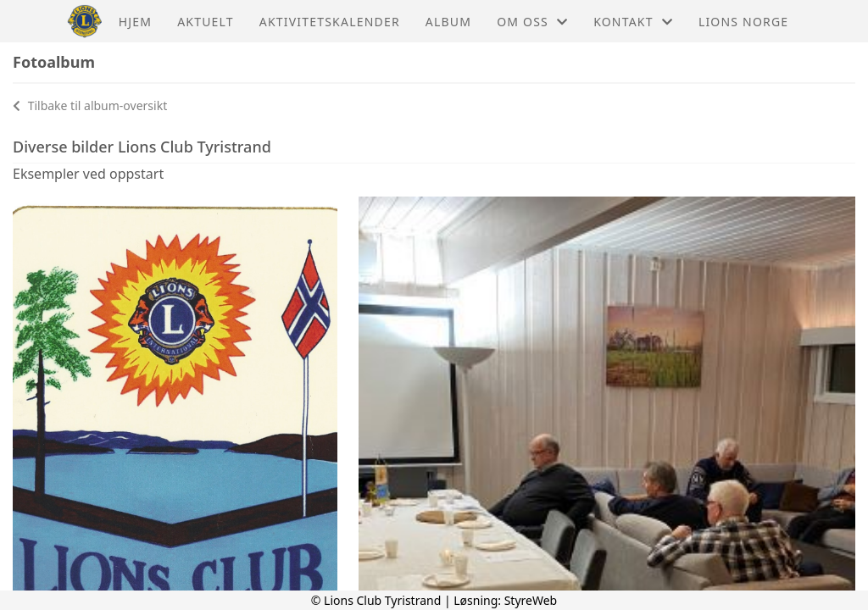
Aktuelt (206, 22)
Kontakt (633, 22)
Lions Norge (743, 22)
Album (448, 22)
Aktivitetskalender (330, 22)
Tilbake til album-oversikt (90, 105)
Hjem (135, 22)
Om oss (532, 22)
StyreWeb (531, 600)
